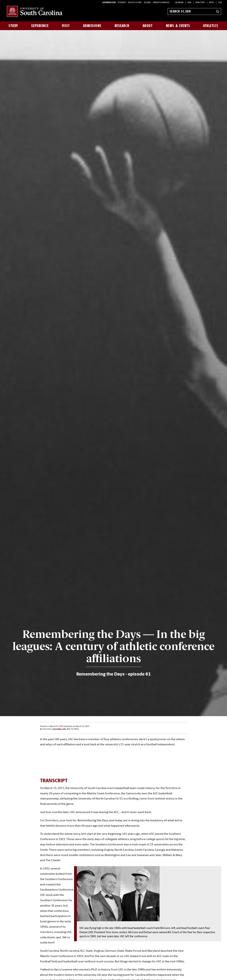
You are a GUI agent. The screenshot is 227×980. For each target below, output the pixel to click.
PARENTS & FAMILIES (161, 3)
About (148, 26)
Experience (40, 26)
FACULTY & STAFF (135, 3)
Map (189, 3)
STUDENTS (122, 3)
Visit (66, 26)
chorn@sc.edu (59, 729)
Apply (212, 3)
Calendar (179, 3)
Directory (200, 3)
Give (220, 3)
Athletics (211, 26)
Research (122, 26)
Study (13, 26)
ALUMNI (147, 3)
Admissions (92, 26)
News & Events (178, 26)
